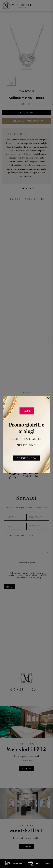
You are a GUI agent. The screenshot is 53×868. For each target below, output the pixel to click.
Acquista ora (27, 458)
